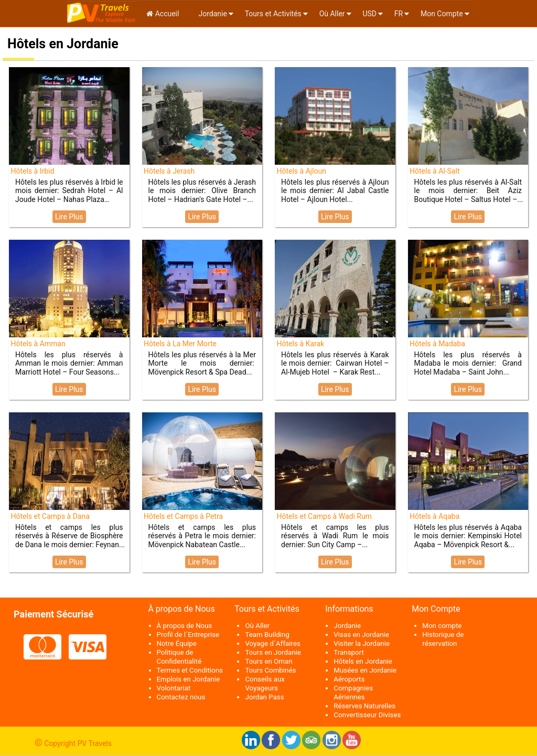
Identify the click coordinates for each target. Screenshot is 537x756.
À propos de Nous (185, 626)
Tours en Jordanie (273, 652)
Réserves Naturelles (364, 706)
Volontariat (174, 688)
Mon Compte (442, 14)
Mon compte (442, 626)
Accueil (163, 14)
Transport (349, 652)
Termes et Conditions (190, 670)
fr (399, 14)
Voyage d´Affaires (273, 643)
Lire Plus (69, 217)
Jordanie (212, 14)
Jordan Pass (264, 697)
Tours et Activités (273, 14)
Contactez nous (181, 697)
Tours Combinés (270, 670)
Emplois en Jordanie (189, 679)
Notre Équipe (177, 643)
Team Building (267, 635)
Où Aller (332, 14)
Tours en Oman (268, 661)
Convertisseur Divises (367, 715)
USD (369, 14)
